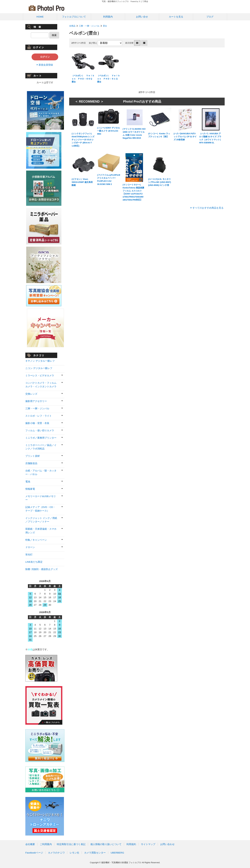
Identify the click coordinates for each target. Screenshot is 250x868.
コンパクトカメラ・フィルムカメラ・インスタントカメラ (41, 385)
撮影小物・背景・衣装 (37, 423)
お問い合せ (142, 17)
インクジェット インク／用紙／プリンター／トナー (41, 520)
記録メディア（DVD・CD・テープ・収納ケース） (40, 509)
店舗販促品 (31, 463)
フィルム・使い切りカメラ (40, 430)
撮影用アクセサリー (36, 401)
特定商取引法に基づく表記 (71, 844)
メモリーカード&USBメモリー (41, 498)
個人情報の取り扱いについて (106, 844)
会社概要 (30, 844)
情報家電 (30, 489)
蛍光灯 (29, 554)
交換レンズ (31, 394)
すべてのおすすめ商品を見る (208, 208)
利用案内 (108, 17)
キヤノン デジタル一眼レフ (40, 361)
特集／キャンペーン (36, 540)
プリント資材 (33, 456)
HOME (40, 17)
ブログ (210, 17)
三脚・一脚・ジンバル (89, 26)
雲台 (106, 26)
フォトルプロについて (74, 17)
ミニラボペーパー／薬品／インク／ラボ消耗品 (41, 447)
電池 (28, 482)
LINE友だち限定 (34, 562)
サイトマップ (148, 844)
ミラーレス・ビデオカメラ (40, 375)
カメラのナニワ (56, 853)
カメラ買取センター (95, 853)
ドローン (30, 547)
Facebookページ (34, 853)
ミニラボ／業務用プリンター (41, 438)
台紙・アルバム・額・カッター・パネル (41, 472)
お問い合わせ (167, 844)
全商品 (72, 26)
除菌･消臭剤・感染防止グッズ (42, 569)
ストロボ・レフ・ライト (39, 416)
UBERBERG (117, 853)
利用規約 (131, 844)
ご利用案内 (46, 844)
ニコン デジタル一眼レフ (39, 368)
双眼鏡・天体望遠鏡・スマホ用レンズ (41, 531)
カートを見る (176, 17)
